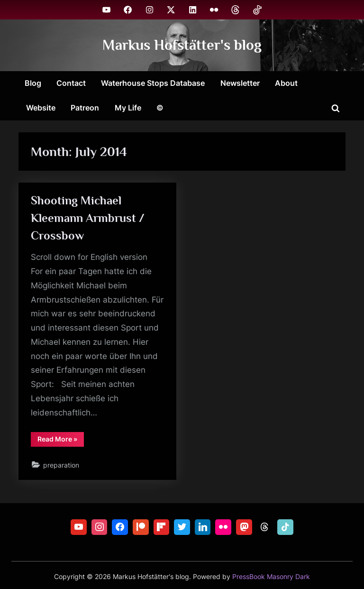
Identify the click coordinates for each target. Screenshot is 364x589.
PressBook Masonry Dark (271, 577)
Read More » (61, 441)
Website (41, 108)
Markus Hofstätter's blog (182, 45)
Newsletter (240, 83)
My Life (128, 108)
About (286, 83)
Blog (33, 83)
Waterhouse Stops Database (153, 83)
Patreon (85, 108)
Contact (71, 83)
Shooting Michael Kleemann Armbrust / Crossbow (88, 218)
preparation (61, 465)
